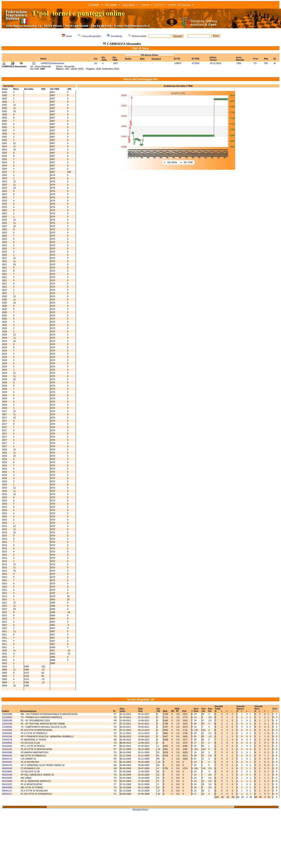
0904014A (7, 768)
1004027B (7, 740)
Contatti (94, 5)
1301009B (7, 714)
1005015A (7, 736)
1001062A (7, 746)
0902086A (7, 771)
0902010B (7, 775)
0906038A (7, 752)
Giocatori (129, 5)
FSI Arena (184, 5)
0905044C (7, 762)
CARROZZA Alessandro (53, 63)
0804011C (7, 791)
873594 (196, 63)
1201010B (7, 724)
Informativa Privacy (140, 809)
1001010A (7, 749)
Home (69, 36)
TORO (172, 5)
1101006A (7, 730)
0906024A (7, 756)
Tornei (145, 5)
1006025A (7, 733)
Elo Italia (111, 5)
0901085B (7, 781)
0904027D (7, 765)
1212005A (7, 717)
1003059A (7, 743)
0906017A (7, 759)
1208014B (7, 720)
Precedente (116, 36)
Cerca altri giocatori (92, 36)
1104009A (7, 727)
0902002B (7, 778)
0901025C (7, 784)
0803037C (7, 794)
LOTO (158, 5)
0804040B (7, 787)
